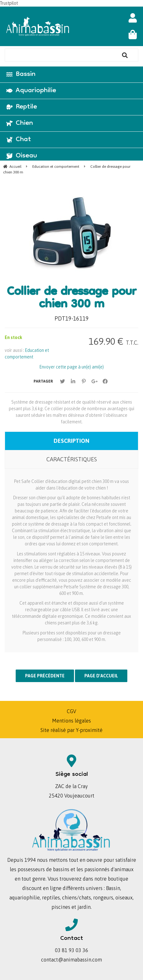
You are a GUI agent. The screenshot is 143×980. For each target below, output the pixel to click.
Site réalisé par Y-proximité (71, 730)
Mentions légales (71, 721)
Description (71, 441)
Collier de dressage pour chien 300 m (72, 299)
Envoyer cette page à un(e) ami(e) (72, 367)
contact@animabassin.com (71, 960)
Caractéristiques (72, 459)
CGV (71, 711)
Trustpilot (9, 3)
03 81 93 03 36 (71, 950)
